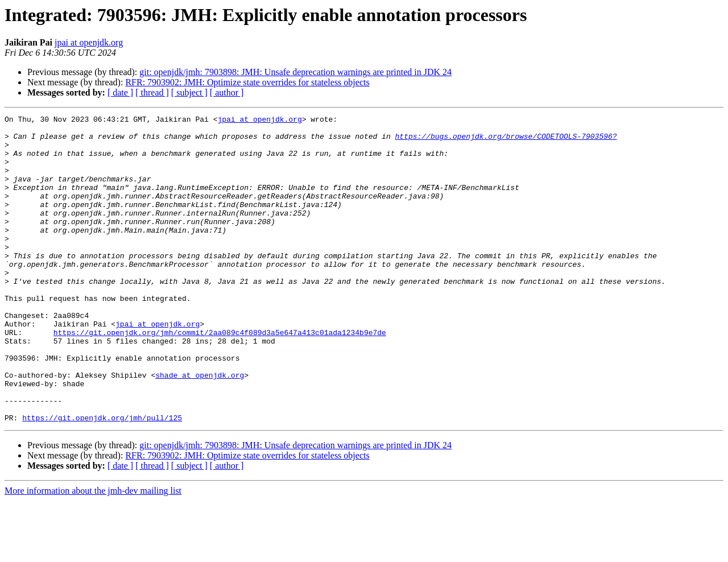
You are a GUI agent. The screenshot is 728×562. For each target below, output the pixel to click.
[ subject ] (189, 92)
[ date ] (120, 92)
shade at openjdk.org (200, 428)
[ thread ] (152, 92)
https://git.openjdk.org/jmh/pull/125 (102, 479)
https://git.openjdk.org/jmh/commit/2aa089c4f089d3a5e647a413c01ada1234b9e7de (220, 377)
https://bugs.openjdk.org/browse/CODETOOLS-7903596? (506, 141)
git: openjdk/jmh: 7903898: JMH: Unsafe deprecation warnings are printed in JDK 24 (295, 72)
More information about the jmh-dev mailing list (93, 552)
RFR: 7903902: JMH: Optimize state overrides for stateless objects (247, 82)
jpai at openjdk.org (89, 42)
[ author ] (227, 92)
